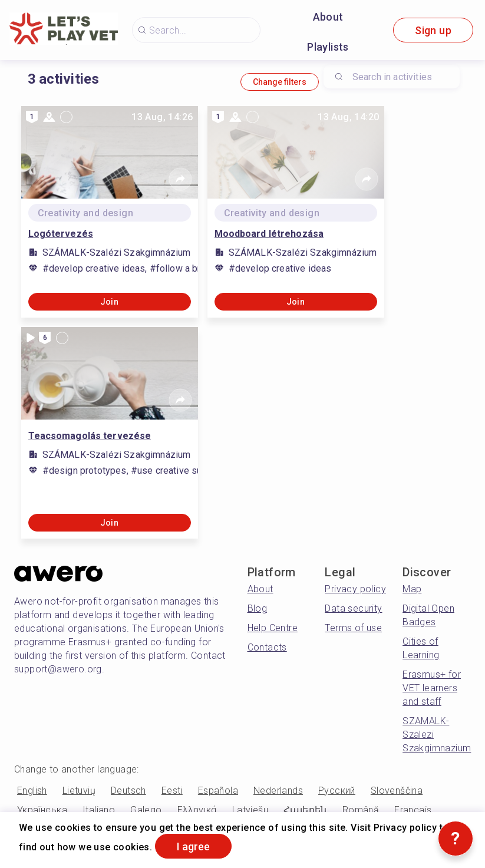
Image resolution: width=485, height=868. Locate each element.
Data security (353, 608)
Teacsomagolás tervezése (90, 436)
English (32, 791)
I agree (193, 846)
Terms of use (353, 628)
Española (218, 791)
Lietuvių (79, 791)
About (328, 17)
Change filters (280, 82)
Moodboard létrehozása (269, 234)
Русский (337, 791)
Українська (42, 810)
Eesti (172, 791)
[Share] (180, 179)
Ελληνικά (197, 810)
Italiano (99, 810)
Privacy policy (355, 589)
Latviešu (250, 810)
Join (110, 302)
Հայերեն (305, 810)
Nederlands (278, 791)
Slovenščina (397, 791)
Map (412, 589)
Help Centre (273, 628)
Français (413, 810)
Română (361, 810)
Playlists (328, 47)
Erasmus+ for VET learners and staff (432, 688)
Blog (258, 608)
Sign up (433, 30)
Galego (146, 810)
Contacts (267, 647)
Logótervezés (61, 234)
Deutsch (128, 791)
